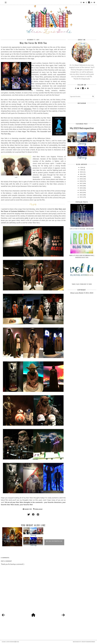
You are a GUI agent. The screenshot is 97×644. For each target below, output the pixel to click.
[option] (12, 537)
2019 (81, 179)
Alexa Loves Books (8, 642)
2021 (82, 174)
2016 (81, 186)
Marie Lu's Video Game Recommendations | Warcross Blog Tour (82, 256)
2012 (81, 195)
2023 (82, 170)
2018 (81, 181)
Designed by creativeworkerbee (84, 642)
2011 (81, 197)
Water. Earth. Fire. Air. (12, 541)
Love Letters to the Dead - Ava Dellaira (82, 229)
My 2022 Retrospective (54, 541)
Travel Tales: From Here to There (82, 284)
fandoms (37, 509)
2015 (81, 188)
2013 (81, 192)
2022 (82, 172)
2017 (81, 183)
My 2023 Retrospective (33, 541)
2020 (81, 177)
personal (41, 509)
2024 (82, 167)
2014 (81, 190)
